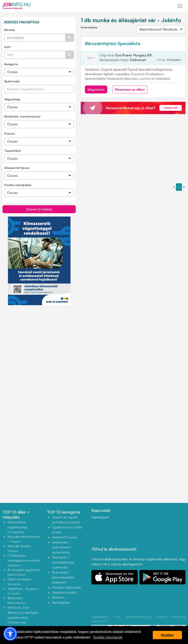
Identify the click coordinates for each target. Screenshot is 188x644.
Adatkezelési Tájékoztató (100, 619)
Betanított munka (64, 537)
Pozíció (9, 133)
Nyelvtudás (12, 81)
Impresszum (100, 517)
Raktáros (58, 597)
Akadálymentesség (138, 617)
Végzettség (12, 99)
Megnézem (96, 89)
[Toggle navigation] (180, 6)
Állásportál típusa (17, 168)
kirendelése (89, 27)
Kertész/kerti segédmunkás (19, 527)
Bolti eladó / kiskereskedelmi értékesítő (63, 577)
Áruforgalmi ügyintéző (25, 572)
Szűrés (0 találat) (39, 209)
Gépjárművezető (64, 592)
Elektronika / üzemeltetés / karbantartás (62, 547)
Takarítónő (23, 591)
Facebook (179, 617)
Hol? (7, 47)
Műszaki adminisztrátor (24, 539)
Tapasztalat (12, 151)
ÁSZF (117, 617)
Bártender (16, 600)
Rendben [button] (167, 635)
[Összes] (39, 72)
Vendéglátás (61, 602)
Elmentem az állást (130, 89)
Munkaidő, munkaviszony (22, 116)
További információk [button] (108, 637)
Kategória (11, 64)
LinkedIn (162, 617)
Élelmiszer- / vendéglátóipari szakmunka (63, 562)
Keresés (10, 30)
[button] (10, 634)
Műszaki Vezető (20, 548)
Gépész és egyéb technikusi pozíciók (66, 520)
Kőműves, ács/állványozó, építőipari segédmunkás (23, 615)
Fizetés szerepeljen (18, 185)
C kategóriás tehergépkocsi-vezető (25, 560)
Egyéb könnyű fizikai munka (67, 530)
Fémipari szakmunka (66, 587)
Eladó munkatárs (21, 581)
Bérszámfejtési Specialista (113, 43)
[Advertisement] (39, 335)
